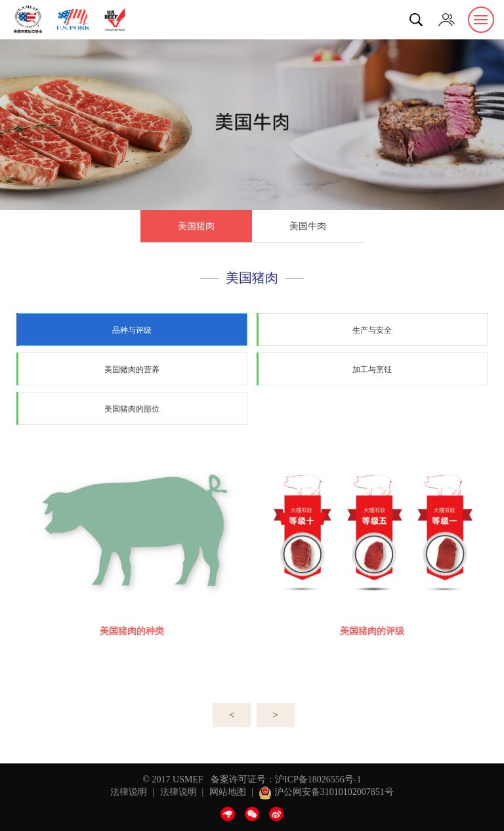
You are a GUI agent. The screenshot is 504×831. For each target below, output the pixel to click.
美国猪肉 (196, 226)
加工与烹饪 (372, 370)
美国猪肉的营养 (132, 370)
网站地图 (228, 792)
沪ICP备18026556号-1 (318, 779)
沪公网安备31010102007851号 (326, 792)
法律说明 (129, 792)
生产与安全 (372, 330)
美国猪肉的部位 (132, 409)
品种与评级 (132, 330)
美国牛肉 (308, 226)
